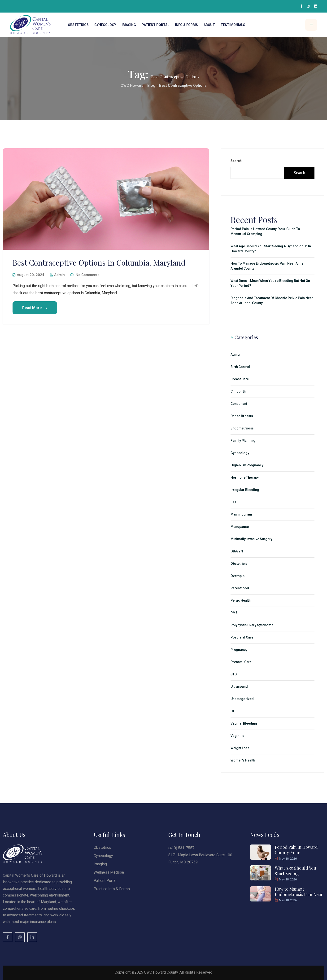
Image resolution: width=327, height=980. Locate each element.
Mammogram (241, 514)
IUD (233, 502)
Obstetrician (240, 564)
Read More (35, 308)
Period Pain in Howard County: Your (296, 850)
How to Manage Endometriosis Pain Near (299, 892)
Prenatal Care (241, 662)
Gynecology (105, 25)
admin (57, 275)
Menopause (240, 527)
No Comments (85, 275)
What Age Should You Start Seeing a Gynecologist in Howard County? (271, 249)
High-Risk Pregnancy (247, 465)
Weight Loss (240, 748)
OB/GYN (237, 551)
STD (234, 674)
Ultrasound (239, 687)
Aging (235, 354)
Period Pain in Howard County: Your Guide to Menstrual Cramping (265, 231)
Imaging (129, 25)
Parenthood (240, 588)
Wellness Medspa (109, 872)
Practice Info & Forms (112, 889)
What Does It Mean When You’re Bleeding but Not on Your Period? (270, 283)
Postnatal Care (242, 637)
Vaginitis (237, 736)
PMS (234, 613)
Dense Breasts (242, 416)
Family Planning (243, 441)
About (209, 25)
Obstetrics (78, 25)
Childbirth (238, 391)
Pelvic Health (241, 600)
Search (236, 161)
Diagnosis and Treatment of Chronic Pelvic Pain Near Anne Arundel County (272, 300)
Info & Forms (186, 25)
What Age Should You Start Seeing (295, 871)
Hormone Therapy (245, 477)
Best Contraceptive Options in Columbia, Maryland (99, 262)
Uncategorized (242, 699)
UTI (233, 711)
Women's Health (243, 760)
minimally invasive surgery (251, 539)
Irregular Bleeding (245, 490)
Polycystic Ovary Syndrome (252, 625)
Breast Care (240, 379)
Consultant (239, 404)
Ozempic (238, 576)
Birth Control (240, 367)
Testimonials (233, 25)
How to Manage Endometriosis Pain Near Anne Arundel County (267, 266)
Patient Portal (155, 25)
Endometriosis (242, 428)
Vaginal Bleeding (244, 723)
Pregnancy (239, 650)
